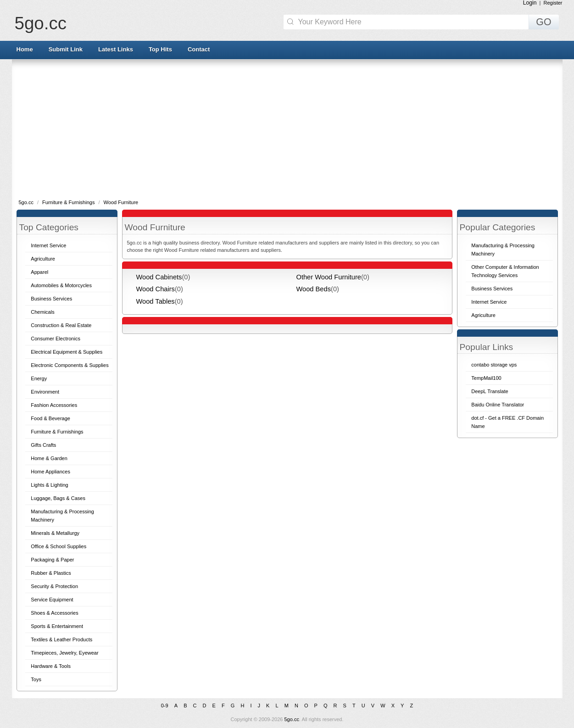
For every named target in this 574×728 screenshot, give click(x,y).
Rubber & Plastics (51, 573)
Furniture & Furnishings (69, 202)
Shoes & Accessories (54, 613)
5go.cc (41, 23)
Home (25, 49)
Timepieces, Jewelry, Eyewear (64, 653)
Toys (36, 679)
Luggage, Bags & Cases (58, 498)
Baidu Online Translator (498, 405)
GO (543, 22)
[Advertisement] (287, 128)
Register (553, 3)
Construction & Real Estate (61, 325)
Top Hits (160, 49)
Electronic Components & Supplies (70, 365)
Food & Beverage (50, 418)
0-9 (165, 706)
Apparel (39, 272)
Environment (45, 392)
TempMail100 (486, 378)
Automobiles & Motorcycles (61, 285)
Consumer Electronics (56, 339)
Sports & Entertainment (57, 626)
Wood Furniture (121, 202)
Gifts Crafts (43, 445)
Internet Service (48, 245)
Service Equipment (52, 600)
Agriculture (43, 259)
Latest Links (116, 49)
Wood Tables (156, 301)
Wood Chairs (156, 289)
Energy (39, 378)
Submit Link (66, 49)
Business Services (51, 299)
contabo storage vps (494, 365)
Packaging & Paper (52, 560)
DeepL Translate (490, 391)
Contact (199, 49)
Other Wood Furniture (329, 277)
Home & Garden (49, 458)
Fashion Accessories (54, 405)
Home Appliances (50, 472)
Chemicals (42, 312)
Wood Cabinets (159, 277)
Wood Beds (314, 289)
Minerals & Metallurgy (55, 533)
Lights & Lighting (49, 485)
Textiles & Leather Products (61, 639)
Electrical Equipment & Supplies (67, 352)
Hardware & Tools (51, 666)
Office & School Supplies (59, 546)
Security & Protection (54, 586)
